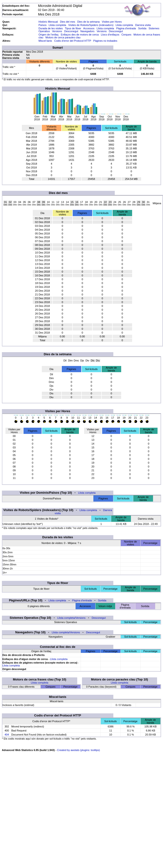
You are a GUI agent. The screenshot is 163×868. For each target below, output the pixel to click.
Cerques (126, 35)
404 (7, 735)
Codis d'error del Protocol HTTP (73, 41)
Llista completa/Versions (71, 618)
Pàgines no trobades (105, 41)
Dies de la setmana (88, 22)
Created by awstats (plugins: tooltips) (78, 750)
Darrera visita (143, 25)
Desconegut (71, 31)
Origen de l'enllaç (49, 35)
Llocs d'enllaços (110, 35)
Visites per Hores (112, 22)
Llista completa (57, 25)
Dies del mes (67, 22)
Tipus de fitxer (73, 28)
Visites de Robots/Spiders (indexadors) (91, 25)
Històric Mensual (48, 22)
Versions (57, 31)
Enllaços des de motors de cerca (80, 35)
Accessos (89, 28)
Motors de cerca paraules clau (63, 37)
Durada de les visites (51, 28)
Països (43, 25)
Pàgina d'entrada (126, 28)
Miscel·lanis (45, 41)
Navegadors (87, 31)
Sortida (142, 28)
